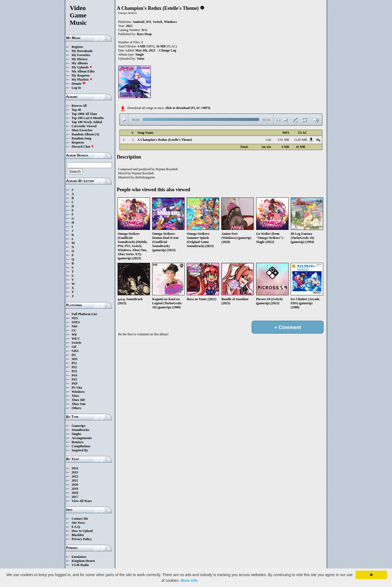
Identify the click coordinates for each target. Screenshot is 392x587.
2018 (75, 493)
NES (75, 318)
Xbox (75, 396)
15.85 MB (300, 140)
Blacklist (78, 535)
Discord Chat (83, 147)
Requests (78, 142)
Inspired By (80, 450)
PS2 (74, 367)
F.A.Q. (76, 527)
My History (80, 59)
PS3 (74, 371)
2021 (75, 480)
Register (77, 47)
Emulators (79, 557)
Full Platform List (84, 314)
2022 (75, 476)
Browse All (79, 106)
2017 (75, 497)
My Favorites (81, 55)
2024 (75, 468)
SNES (76, 322)
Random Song (81, 138)
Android (138, 22)
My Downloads (82, 51)
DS (74, 355)
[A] (97, 134)
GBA (75, 351)
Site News (78, 523)
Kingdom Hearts (83, 561)
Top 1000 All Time (84, 114)
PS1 (74, 363)
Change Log (168, 50)
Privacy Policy (82, 539)
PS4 (74, 375)
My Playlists (82, 80)
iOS (148, 22)
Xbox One (79, 404)
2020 (75, 485)
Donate (79, 84)
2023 (75, 472)
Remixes (77, 442)
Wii (74, 334)
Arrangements (82, 438)
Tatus (140, 59)
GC (74, 330)
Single (140, 54)
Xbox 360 (78, 400)
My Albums (80, 63)
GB (74, 347)
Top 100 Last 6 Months (88, 118)
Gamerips (79, 426)
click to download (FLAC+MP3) (188, 108)
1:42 (268, 140)
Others (76, 408)
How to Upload (82, 531)
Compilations (81, 446)
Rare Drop (144, 34)
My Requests (81, 75)
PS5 (74, 379)
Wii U (76, 339)
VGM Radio (80, 565)
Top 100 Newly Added (87, 122)
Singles (76, 434)
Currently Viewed (84, 126)
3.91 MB (283, 140)
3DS (74, 359)
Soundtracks (80, 430)
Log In (76, 88)
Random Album (83, 134)
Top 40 (76, 110)
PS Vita (77, 388)
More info (189, 580)
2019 (75, 489)
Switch (76, 343)
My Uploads (82, 67)
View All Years (82, 501)
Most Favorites (82, 130)
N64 (74, 326)
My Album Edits (83, 71)
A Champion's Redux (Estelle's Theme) (165, 140)
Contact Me (80, 519)
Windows (78, 392)
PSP (74, 384)
